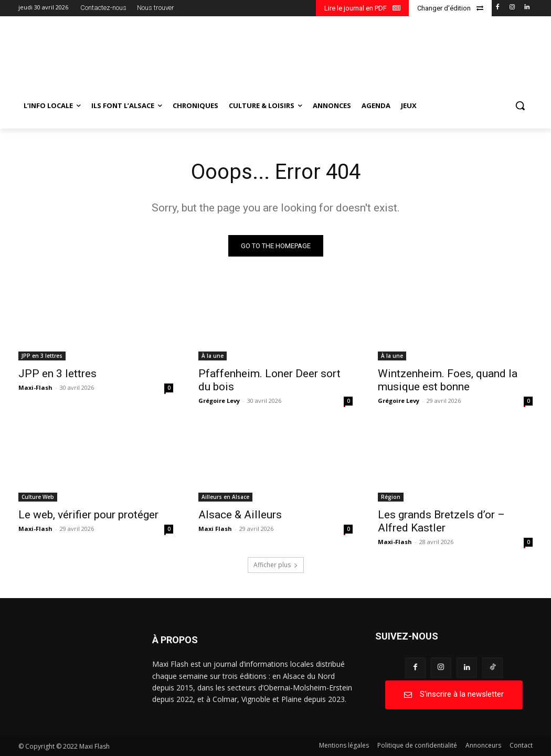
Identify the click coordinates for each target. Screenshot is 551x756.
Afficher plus (276, 565)
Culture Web (38, 497)
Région (391, 497)
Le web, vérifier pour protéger (88, 515)
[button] (520, 105)
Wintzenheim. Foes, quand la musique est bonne (448, 380)
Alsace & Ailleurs (240, 515)
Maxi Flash (215, 529)
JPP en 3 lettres (42, 355)
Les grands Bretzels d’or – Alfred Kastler (441, 521)
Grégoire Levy (219, 400)
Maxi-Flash (35, 387)
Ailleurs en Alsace (225, 497)
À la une (213, 355)
